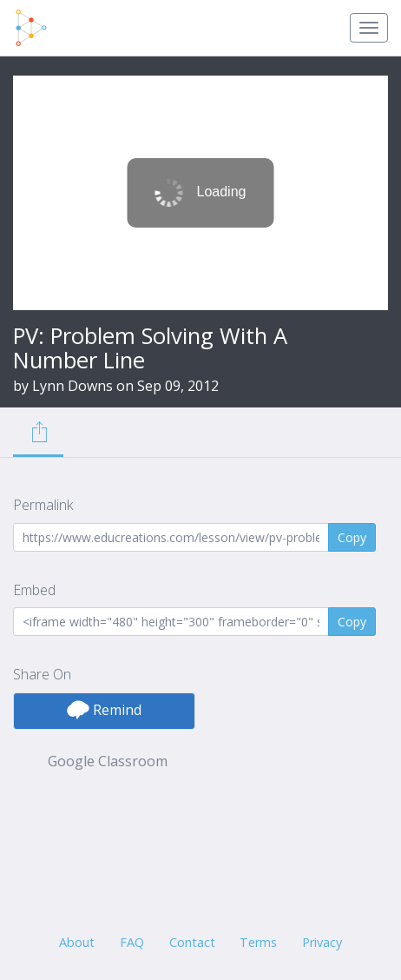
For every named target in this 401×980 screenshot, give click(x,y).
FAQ (132, 942)
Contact (192, 942)
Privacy (322, 942)
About (77, 942)
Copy (352, 537)
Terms (258, 942)
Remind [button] (104, 710)
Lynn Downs (72, 386)
